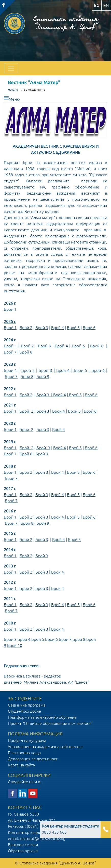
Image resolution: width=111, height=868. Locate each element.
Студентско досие (24, 711)
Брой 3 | (45, 395)
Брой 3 (42, 328)
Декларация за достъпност (33, 759)
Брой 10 (15, 645)
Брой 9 (43, 376)
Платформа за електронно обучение (42, 717)
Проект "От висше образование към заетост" (50, 723)
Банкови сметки (23, 845)
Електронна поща (24, 753)
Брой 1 (10, 309)
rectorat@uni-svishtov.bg (43, 838)
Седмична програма (27, 705)
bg (97, 5)
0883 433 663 (70, 829)
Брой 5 (73, 328)
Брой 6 (89, 328)
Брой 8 (26, 352)
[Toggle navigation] (11, 68)
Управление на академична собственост (45, 747)
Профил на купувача (27, 740)
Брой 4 (58, 328)
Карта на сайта (21, 765)
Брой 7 (11, 352)
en (106, 5)
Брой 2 (26, 328)
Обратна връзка (23, 851)
